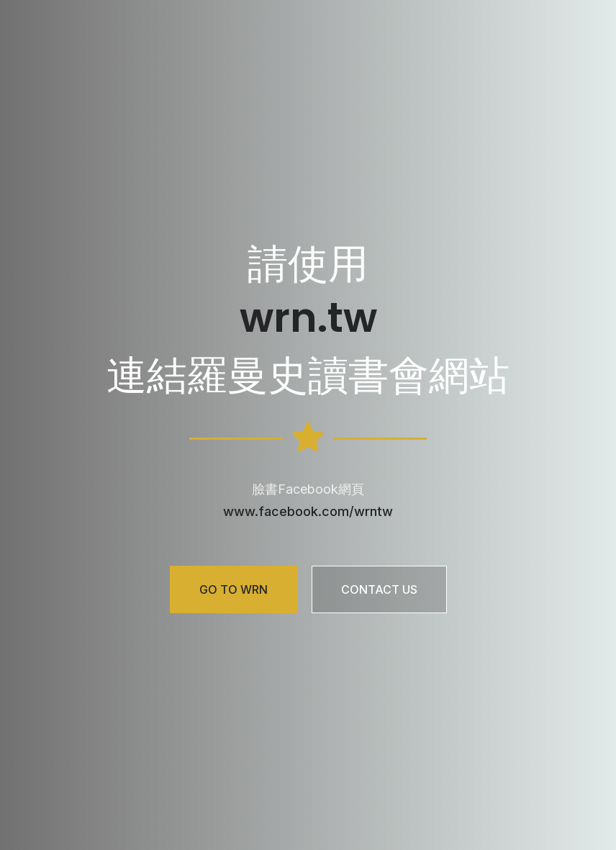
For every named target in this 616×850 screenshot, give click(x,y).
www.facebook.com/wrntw (308, 511)
